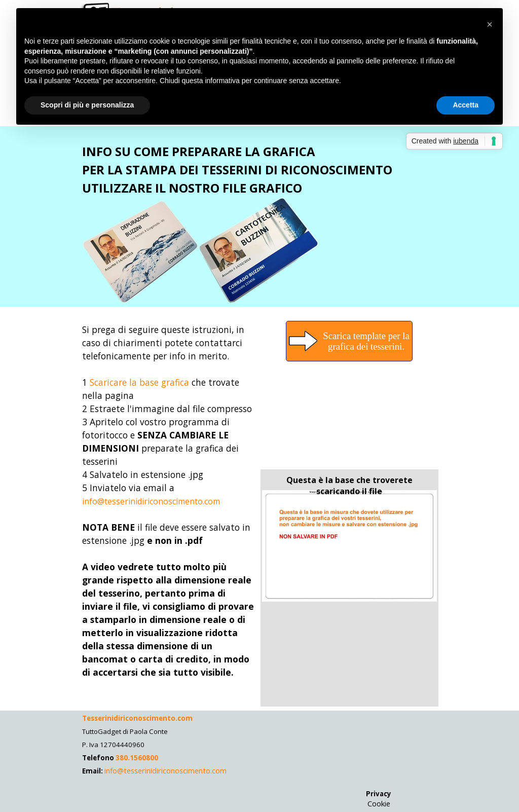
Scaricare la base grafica (139, 382)
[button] (490, 24)
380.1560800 (136, 758)
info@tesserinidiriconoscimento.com (151, 501)
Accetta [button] (466, 105)
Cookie (379, 803)
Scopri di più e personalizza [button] (87, 105)
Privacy (379, 794)
